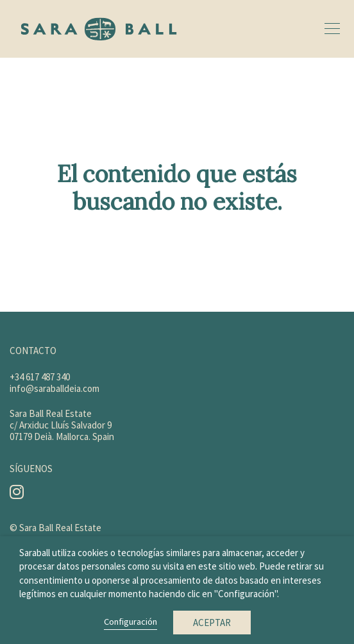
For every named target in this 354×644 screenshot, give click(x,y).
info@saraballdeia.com (55, 388)
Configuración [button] (131, 622)
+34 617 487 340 (40, 377)
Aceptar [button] (212, 623)
